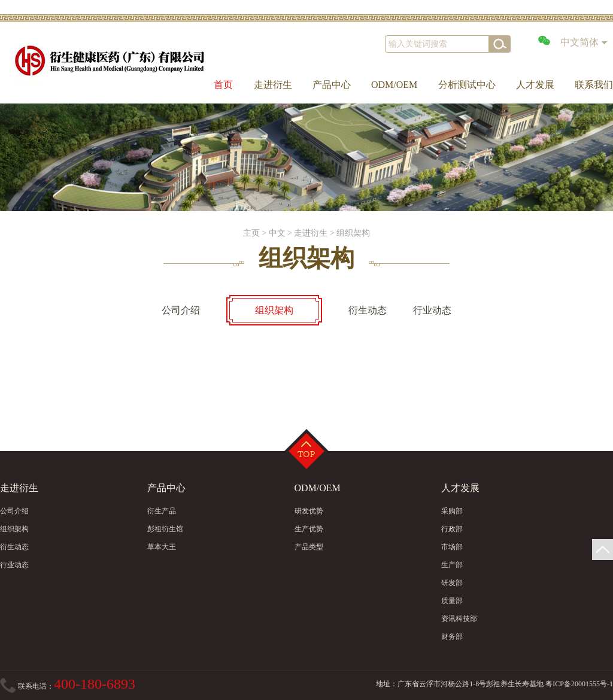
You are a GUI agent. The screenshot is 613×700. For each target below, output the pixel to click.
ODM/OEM (394, 85)
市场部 (452, 547)
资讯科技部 (459, 619)
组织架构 (353, 233)
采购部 (452, 511)
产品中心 (332, 85)
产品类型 (309, 547)
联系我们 (594, 85)
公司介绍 (14, 511)
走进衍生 (273, 85)
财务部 (452, 637)
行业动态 (14, 565)
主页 (251, 233)
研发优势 (309, 511)
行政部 (452, 529)
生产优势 (309, 529)
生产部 (452, 565)
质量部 (452, 601)
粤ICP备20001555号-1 (579, 684)
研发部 (452, 583)
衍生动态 (14, 547)
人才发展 (535, 85)
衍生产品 (162, 511)
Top (306, 451)
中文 (277, 233)
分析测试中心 (467, 85)
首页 (223, 85)
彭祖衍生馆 (165, 529)
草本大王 (162, 547)
